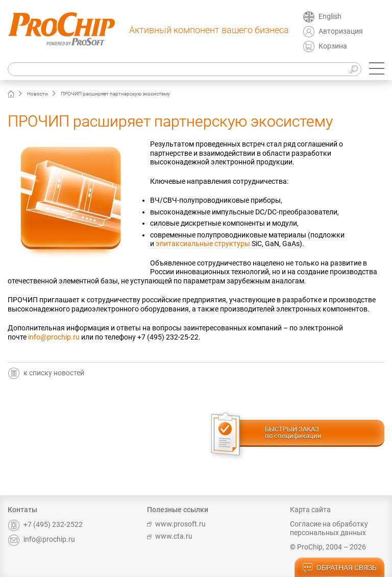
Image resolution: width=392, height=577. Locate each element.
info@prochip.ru (54, 337)
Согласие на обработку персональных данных (329, 528)
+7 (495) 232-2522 (45, 524)
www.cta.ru (170, 536)
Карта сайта (310, 510)
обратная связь (339, 568)
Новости (38, 94)
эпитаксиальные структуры (203, 244)
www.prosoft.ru (176, 524)
